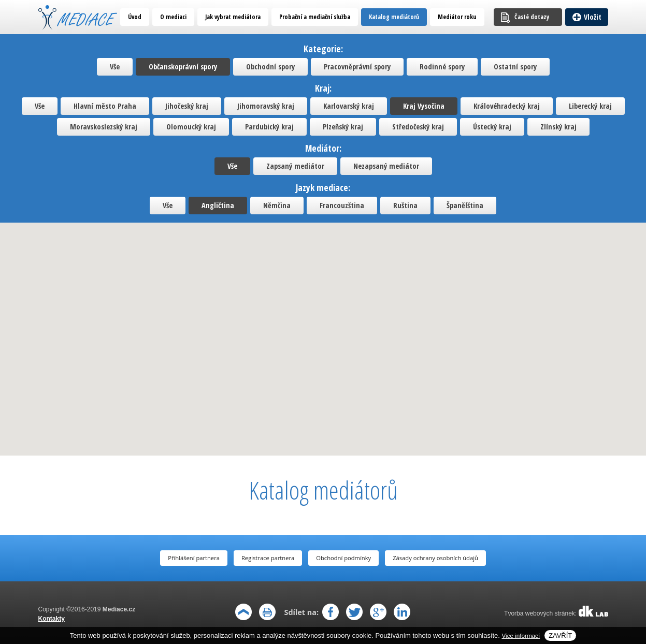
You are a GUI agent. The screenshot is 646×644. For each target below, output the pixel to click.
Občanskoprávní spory (183, 67)
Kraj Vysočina (424, 106)
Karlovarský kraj (349, 106)
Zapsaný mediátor (295, 166)
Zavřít (560, 635)
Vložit (593, 17)
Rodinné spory (442, 67)
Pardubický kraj (269, 127)
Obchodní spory (270, 67)
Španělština (465, 205)
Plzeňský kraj (343, 127)
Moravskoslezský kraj (104, 127)
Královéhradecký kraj (507, 106)
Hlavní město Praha (105, 106)
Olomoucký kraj (191, 127)
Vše (115, 67)
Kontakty (52, 619)
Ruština (405, 205)
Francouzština (342, 205)
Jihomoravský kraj (266, 106)
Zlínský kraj (558, 127)
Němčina (277, 205)
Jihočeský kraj (187, 106)
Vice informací (521, 635)
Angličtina (218, 205)
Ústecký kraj (492, 127)
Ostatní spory (515, 67)
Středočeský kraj (418, 127)
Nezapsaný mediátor (386, 166)
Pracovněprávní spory (357, 67)
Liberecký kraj (590, 106)
